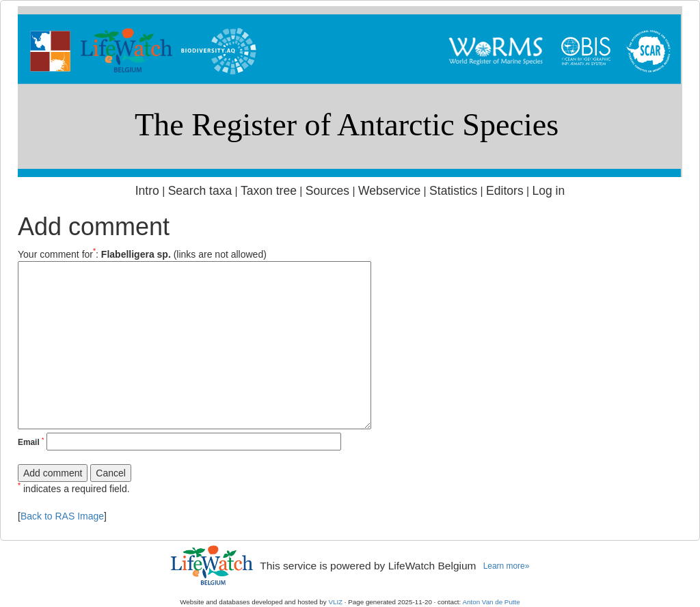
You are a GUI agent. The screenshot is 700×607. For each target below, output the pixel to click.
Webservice (389, 191)
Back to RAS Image (62, 516)
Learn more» (507, 566)
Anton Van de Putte (492, 602)
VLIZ (335, 602)
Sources (327, 191)
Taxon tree (269, 191)
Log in (548, 191)
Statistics (453, 191)
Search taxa (200, 191)
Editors (505, 191)
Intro (147, 191)
